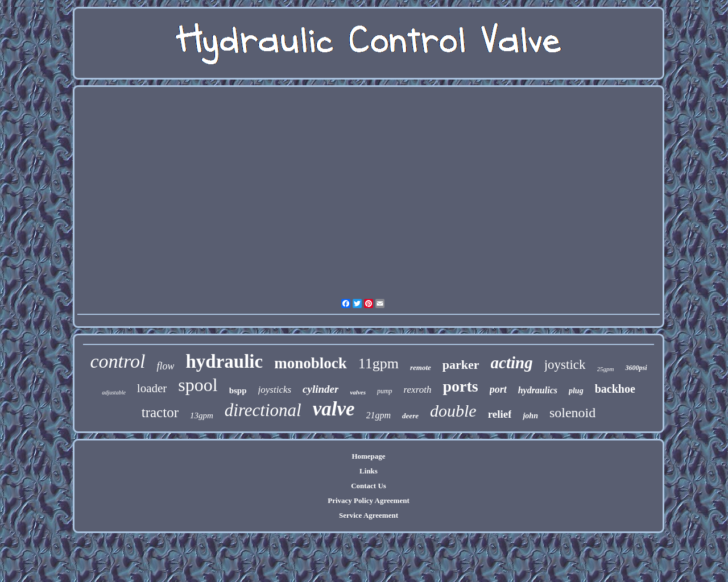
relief (500, 414)
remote (421, 367)
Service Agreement (369, 515)
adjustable (114, 392)
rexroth (418, 390)
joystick (565, 365)
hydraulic (224, 361)
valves (357, 392)
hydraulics (538, 390)
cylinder (320, 389)
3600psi (636, 368)
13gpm (202, 415)
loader (152, 388)
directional (263, 410)
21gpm (379, 415)
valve (334, 409)
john (530, 416)
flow (165, 366)
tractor (160, 412)
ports (460, 386)
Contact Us (369, 486)
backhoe (615, 389)
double (453, 411)
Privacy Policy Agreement (368, 500)
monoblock (311, 363)
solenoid (572, 413)
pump (385, 391)
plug (576, 391)
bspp (238, 390)
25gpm (606, 369)
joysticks (275, 390)
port (498, 389)
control (118, 361)
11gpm (379, 363)
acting (512, 363)
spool (198, 385)
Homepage (368, 456)
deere (410, 416)
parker (461, 365)
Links (369, 471)
